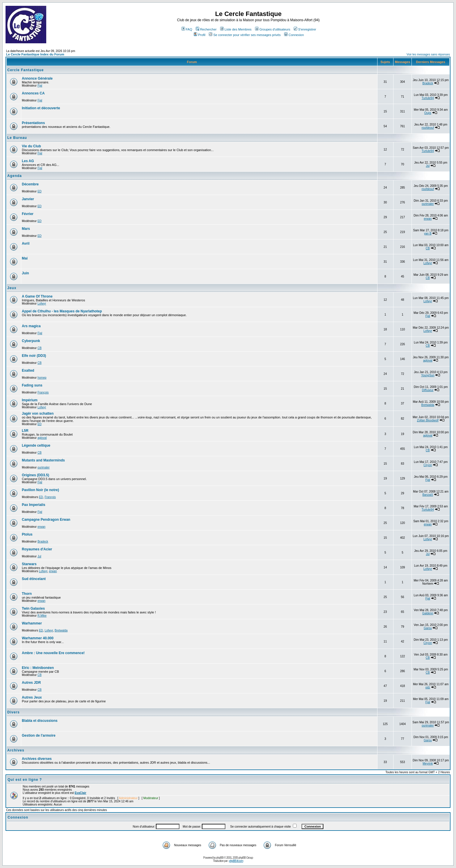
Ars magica (31, 326)
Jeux (12, 288)
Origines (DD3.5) (35, 475)
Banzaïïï (428, 495)
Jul (428, 166)
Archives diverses (37, 759)
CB (428, 248)
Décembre (30, 184)
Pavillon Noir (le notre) (40, 490)
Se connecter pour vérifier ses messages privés (245, 35)
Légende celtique (36, 445)
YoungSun (428, 375)
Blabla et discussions (40, 721)
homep (42, 378)
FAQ (187, 29)
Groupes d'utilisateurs (273, 29)
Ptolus (27, 534)
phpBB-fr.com (236, 861)
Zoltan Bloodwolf (428, 420)
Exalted (28, 371)
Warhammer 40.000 (38, 638)
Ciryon (428, 465)
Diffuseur (428, 390)
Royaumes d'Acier (37, 549)
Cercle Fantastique (25, 70)
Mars (26, 229)
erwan (428, 219)
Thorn (27, 594)
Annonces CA (33, 93)
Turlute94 (428, 98)
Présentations (33, 123)
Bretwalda (428, 405)
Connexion (294, 35)
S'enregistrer (305, 29)
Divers (14, 712)
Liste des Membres (236, 29)
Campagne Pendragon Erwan (46, 520)
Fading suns (32, 385)
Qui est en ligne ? (25, 780)
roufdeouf (428, 128)
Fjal (40, 86)
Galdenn (428, 613)
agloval (428, 360)
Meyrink (428, 764)
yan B (428, 233)
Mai (25, 258)
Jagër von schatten (38, 414)
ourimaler (428, 204)
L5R (25, 431)
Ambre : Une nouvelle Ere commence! (53, 653)
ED (40, 191)
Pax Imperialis (34, 505)
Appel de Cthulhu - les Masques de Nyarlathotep (62, 311)
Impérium (30, 400)
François (43, 392)
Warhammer (32, 623)
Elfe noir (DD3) (34, 356)
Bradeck (428, 83)
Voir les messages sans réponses (428, 54)
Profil (199, 35)
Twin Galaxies (33, 609)
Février (28, 214)
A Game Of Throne (37, 296)
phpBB (220, 858)
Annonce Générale (37, 78)
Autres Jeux (32, 697)
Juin (25, 273)
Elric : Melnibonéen (38, 668)
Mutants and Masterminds (43, 460)
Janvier (28, 199)
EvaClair (81, 793)
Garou (428, 628)
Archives (16, 750)
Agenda (15, 176)
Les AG (28, 161)
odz (428, 687)
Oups (428, 113)
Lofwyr (428, 263)
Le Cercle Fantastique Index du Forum (35, 54)
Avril (26, 244)
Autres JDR (31, 683)
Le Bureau (17, 138)
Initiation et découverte (41, 108)
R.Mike (42, 616)
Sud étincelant (34, 579)
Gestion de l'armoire (39, 735)
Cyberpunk (31, 341)
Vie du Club (31, 146)
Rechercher (206, 29)
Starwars (29, 564)
